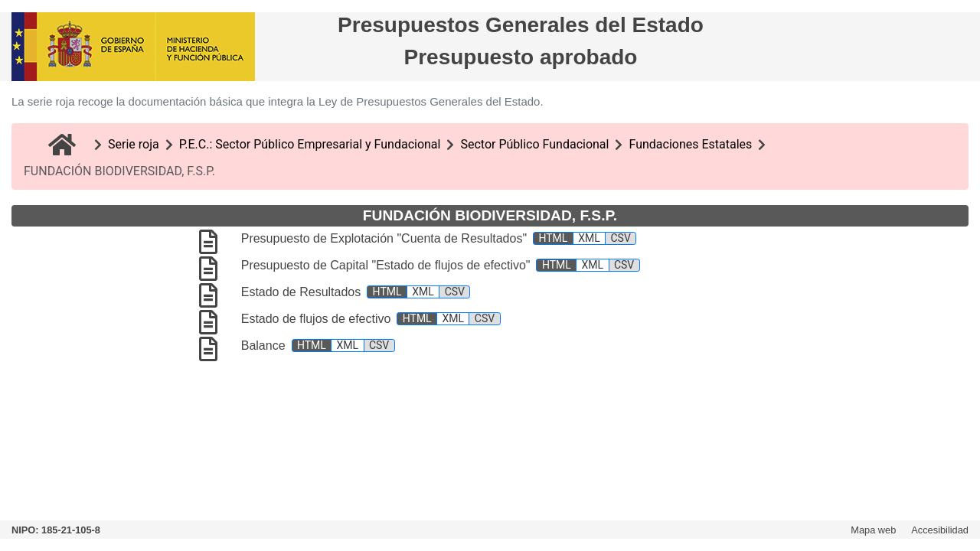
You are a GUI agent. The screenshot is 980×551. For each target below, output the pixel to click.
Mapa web (873, 530)
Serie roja (134, 144)
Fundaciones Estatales (690, 144)
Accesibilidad (940, 530)
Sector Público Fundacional (534, 144)
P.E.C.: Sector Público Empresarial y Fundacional (310, 144)
